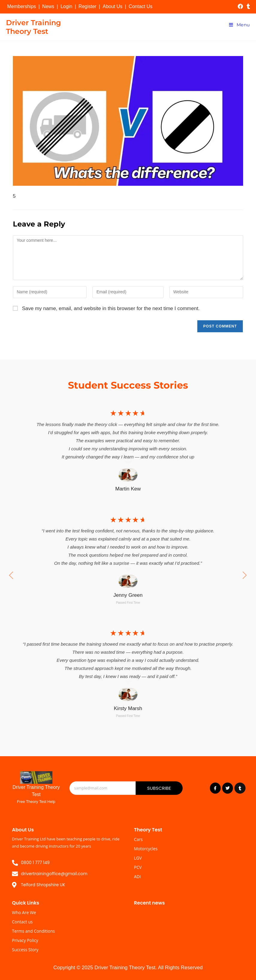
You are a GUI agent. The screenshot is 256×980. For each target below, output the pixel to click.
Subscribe (159, 788)
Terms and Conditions (33, 931)
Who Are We (24, 912)
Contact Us (141, 6)
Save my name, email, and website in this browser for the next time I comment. (111, 308)
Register (87, 6)
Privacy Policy (25, 940)
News (48, 6)
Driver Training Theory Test (34, 27)
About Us (113, 6)
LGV (138, 858)
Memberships (22, 6)
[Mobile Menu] (240, 25)
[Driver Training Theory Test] (36, 777)
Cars (138, 839)
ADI (138, 876)
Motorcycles (146, 849)
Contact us (22, 922)
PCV (138, 867)
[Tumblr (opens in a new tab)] (247, 7)
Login (66, 6)
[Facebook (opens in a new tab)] (240, 7)
